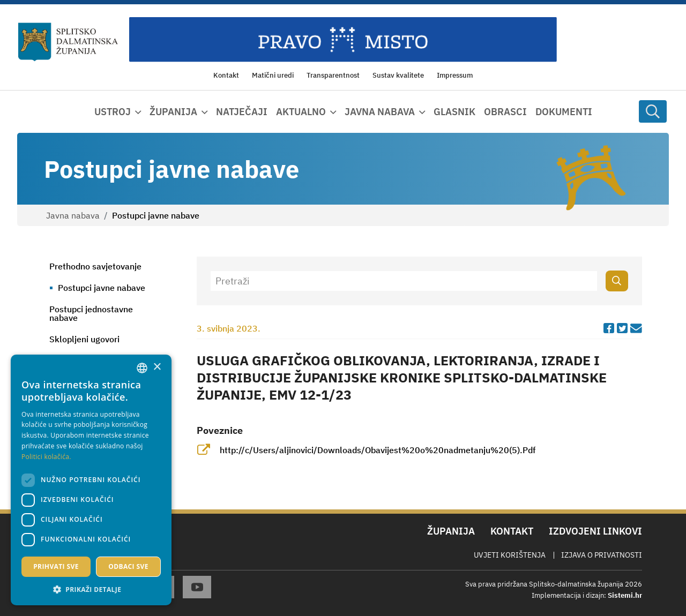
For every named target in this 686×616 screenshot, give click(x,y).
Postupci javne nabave (102, 288)
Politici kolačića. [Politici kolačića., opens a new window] (46, 457)
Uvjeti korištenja (510, 555)
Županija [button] (173, 112)
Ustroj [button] (113, 112)
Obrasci (505, 112)
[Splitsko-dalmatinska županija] (68, 42)
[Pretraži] (404, 281)
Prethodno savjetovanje (95, 266)
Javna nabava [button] (380, 112)
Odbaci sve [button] (128, 566)
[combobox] (142, 368)
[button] (91, 589)
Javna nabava (73, 215)
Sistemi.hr (625, 595)
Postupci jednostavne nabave (91, 313)
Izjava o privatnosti (602, 555)
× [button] (157, 367)
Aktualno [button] (301, 112)
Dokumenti (564, 112)
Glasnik (454, 112)
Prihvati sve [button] (56, 566)
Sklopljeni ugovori (84, 339)
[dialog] (91, 480)
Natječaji (242, 112)
